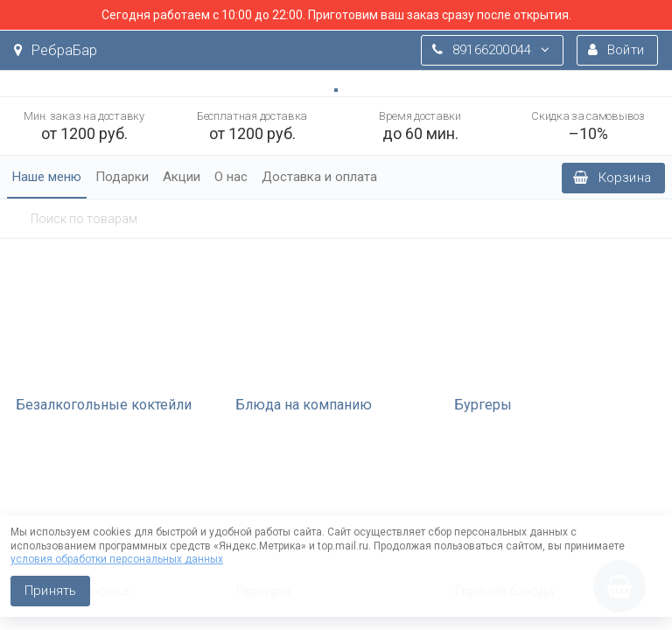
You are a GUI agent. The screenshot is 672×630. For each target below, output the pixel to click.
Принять (50, 591)
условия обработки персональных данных (117, 559)
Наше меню (47, 177)
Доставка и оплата (319, 177)
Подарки (122, 177)
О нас (231, 177)
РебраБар (56, 50)
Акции (182, 177)
